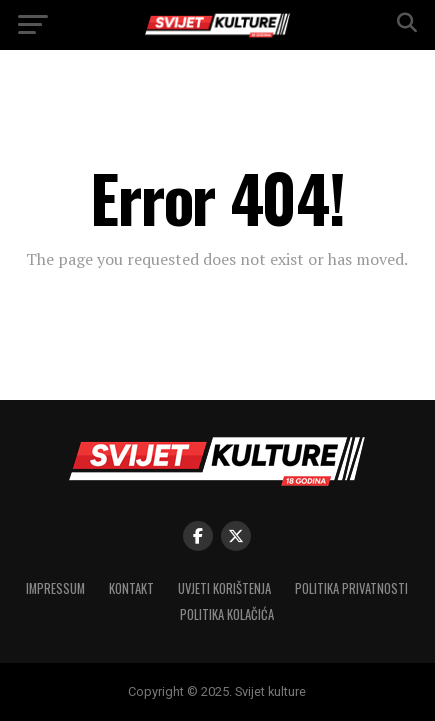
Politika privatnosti (351, 588)
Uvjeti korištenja (224, 588)
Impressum (55, 588)
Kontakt (131, 588)
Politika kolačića (227, 614)
